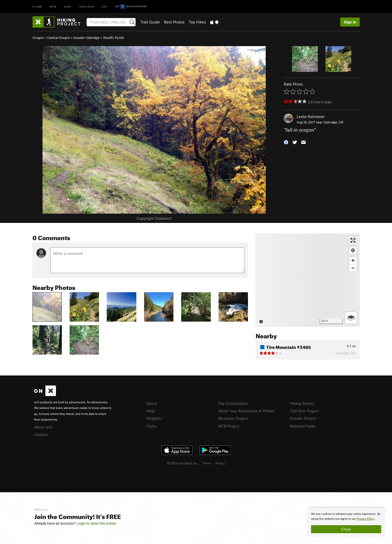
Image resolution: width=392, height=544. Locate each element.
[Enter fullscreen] (353, 240)
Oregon (38, 38)
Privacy (220, 463)
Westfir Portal (113, 38)
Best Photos (174, 22)
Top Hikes (197, 22)
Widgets (154, 418)
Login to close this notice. (97, 523)
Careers (41, 434)
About (152, 403)
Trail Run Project (304, 411)
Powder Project (303, 418)
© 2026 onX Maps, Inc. (183, 463)
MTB (53, 6)
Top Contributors (233, 403)
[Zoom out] (353, 268)
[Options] (351, 318)
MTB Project (229, 426)
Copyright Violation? (154, 218)
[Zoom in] (353, 260)
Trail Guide (150, 22)
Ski (105, 6)
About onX (43, 427)
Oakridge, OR (333, 122)
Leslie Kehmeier (311, 116)
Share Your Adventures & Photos (246, 411)
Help (151, 411)
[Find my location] (353, 250)
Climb (37, 6)
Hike (68, 6)
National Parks (303, 426)
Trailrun (87, 6)
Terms (207, 463)
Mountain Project (233, 418)
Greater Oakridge (86, 38)
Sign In (350, 22)
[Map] (308, 280)
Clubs (152, 426)
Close (346, 529)
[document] (346, 522)
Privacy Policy (366, 519)
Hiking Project (302, 403)
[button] (286, 142)
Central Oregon (59, 38)
